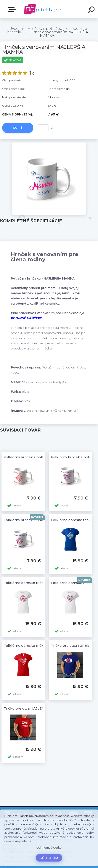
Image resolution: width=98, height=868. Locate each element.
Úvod (14, 29)
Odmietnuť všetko (49, 848)
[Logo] (43, 9)
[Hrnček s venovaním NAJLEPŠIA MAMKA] (49, 144)
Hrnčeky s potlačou (45, 29)
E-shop (13, 9)
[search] (92, 10)
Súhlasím (49, 858)
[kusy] (43, 128)
